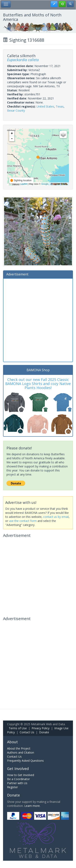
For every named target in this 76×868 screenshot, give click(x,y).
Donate (44, 732)
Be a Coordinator (18, 779)
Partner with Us (17, 783)
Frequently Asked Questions (25, 761)
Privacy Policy (41, 728)
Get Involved (18, 769)
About (12, 742)
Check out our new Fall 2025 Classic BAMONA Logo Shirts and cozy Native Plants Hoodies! (38, 384)
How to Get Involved (21, 775)
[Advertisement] (38, 320)
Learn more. (32, 806)
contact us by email (56, 517)
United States (45, 106)
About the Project (19, 748)
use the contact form (23, 521)
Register (12, 787)
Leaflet (24, 184)
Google (45, 184)
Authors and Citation (21, 752)
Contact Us (27, 732)
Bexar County (16, 110)
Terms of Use (18, 728)
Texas (60, 106)
